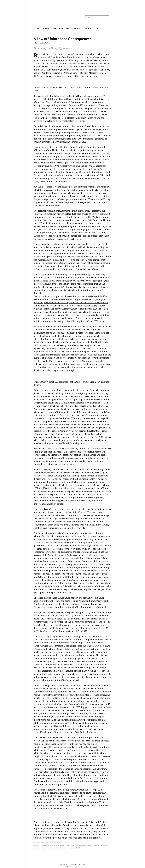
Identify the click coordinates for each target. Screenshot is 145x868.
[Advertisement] (72, 6)
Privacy (77, 866)
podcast (87, 29)
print (96, 29)
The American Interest (47, 20)
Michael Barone (42, 43)
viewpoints (58, 29)
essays (37, 29)
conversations (73, 29)
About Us (68, 866)
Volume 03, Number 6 (46, 842)
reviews (46, 29)
